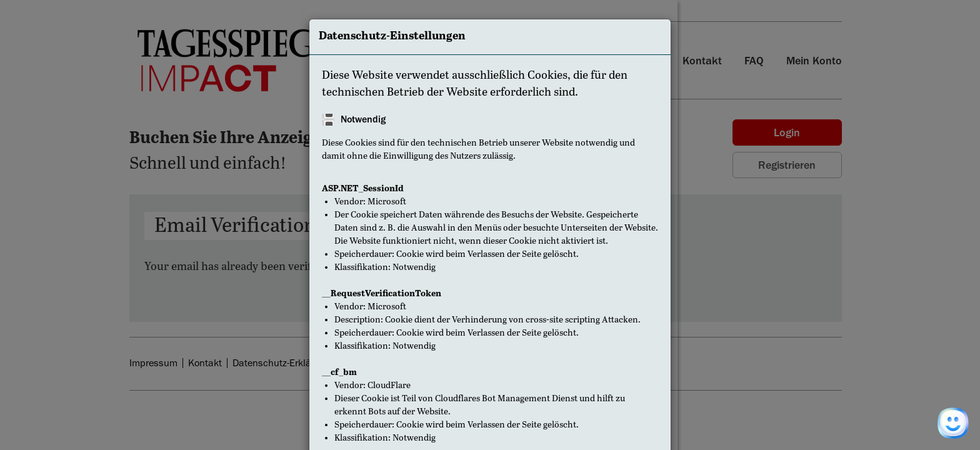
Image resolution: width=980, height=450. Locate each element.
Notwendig (363, 119)
